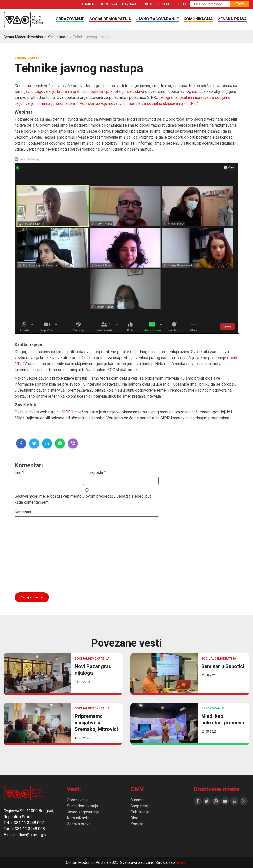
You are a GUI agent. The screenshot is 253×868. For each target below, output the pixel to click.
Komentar (23, 512)
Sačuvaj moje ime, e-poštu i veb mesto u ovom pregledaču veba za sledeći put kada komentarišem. (83, 499)
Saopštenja (108, 4)
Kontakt (164, 4)
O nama (88, 4)
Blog (149, 4)
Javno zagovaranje (157, 19)
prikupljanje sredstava (125, 92)
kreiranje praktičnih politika (80, 92)
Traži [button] (240, 4)
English (182, 4)
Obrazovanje (70, 19)
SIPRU (67, 412)
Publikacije (131, 4)
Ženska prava (232, 19)
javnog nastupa (192, 92)
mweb (181, 862)
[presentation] (52, 578)
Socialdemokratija (110, 19)
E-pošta (98, 473)
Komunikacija (198, 19)
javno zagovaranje (40, 92)
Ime (19, 473)
